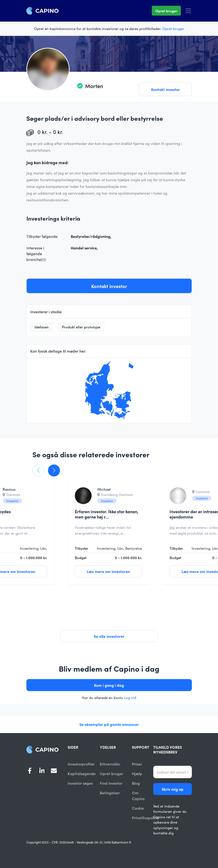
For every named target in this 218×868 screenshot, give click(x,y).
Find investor (111, 783)
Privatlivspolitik (145, 818)
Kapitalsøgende (82, 774)
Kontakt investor (165, 89)
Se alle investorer (109, 636)
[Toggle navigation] (188, 11)
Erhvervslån (110, 764)
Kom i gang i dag (109, 685)
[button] (38, 470)
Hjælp (137, 774)
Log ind (130, 697)
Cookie (138, 808)
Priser (137, 764)
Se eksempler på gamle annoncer (109, 724)
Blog (136, 783)
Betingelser (110, 793)
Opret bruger (166, 11)
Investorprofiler (81, 764)
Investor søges (80, 783)
